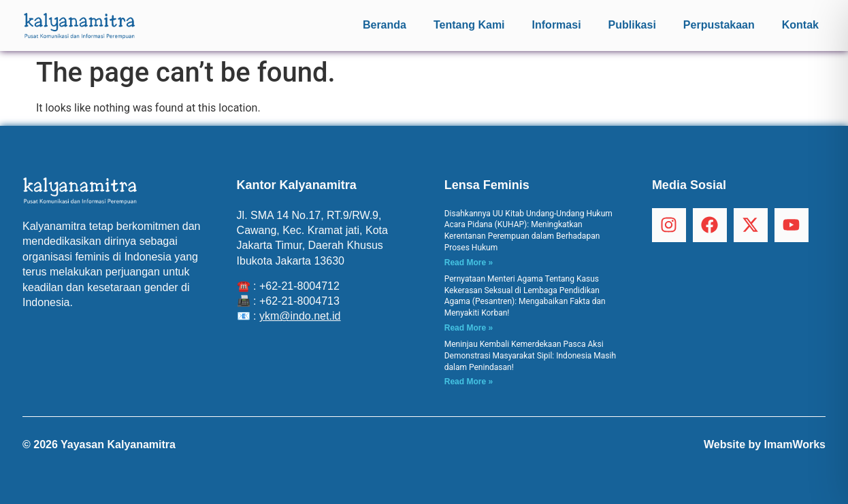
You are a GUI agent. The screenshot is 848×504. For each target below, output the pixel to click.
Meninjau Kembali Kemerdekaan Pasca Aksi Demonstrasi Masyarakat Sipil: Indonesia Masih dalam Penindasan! (530, 356)
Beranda (385, 25)
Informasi (557, 25)
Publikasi (632, 25)
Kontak (800, 25)
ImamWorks (795, 444)
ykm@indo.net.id (300, 316)
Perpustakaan (719, 25)
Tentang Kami (469, 25)
